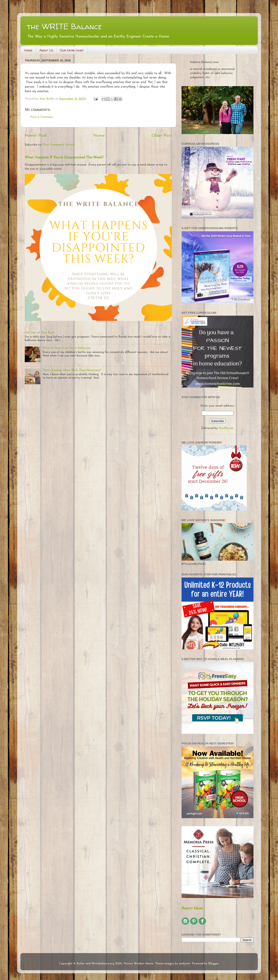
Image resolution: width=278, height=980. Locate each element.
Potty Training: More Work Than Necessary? (72, 370)
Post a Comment (42, 117)
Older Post (162, 136)
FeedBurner (226, 428)
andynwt (185, 964)
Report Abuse (192, 908)
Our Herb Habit (72, 50)
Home (28, 50)
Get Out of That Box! (39, 333)
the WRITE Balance (65, 26)
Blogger (213, 964)
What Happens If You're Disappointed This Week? (64, 158)
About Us (46, 50)
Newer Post (36, 136)
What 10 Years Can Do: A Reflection (67, 348)
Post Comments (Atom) (59, 145)
